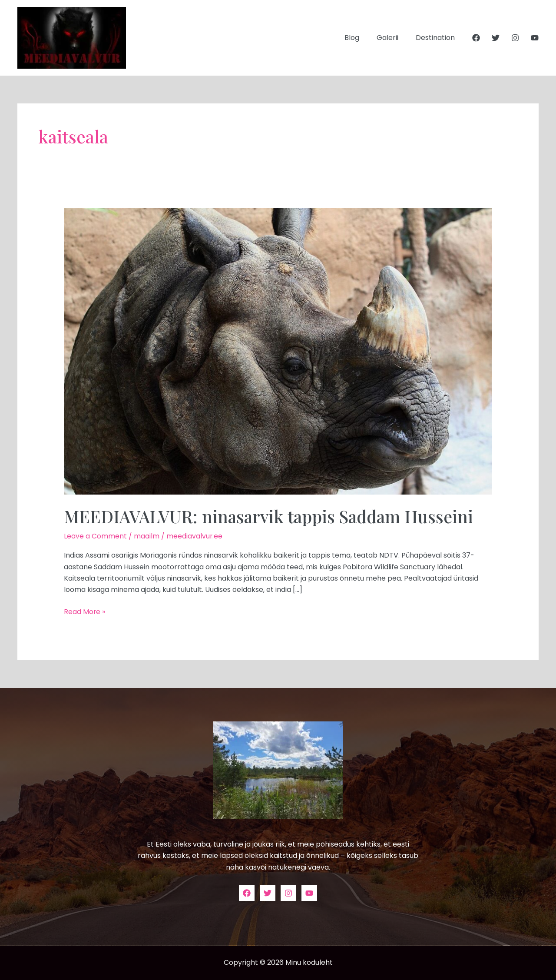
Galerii (393, 38)
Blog (361, 38)
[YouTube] (535, 38)
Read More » (85, 611)
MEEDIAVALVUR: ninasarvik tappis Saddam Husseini (273, 516)
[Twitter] (496, 38)
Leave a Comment (95, 536)
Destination (437, 38)
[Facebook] (476, 38)
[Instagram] (515, 38)
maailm (147, 536)
